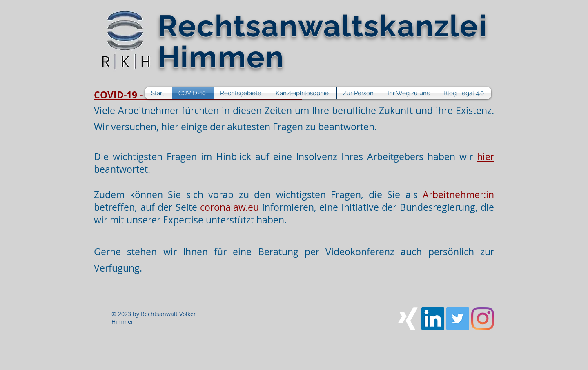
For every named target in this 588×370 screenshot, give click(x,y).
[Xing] (408, 319)
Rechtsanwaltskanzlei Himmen (323, 41)
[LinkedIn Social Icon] (433, 319)
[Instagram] (483, 319)
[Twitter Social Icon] (458, 319)
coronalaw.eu (229, 207)
